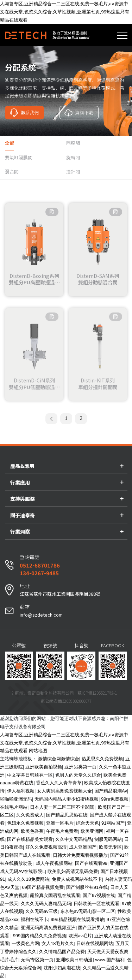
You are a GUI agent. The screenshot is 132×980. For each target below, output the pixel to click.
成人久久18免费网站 (28, 879)
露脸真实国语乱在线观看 (55, 895)
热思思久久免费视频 (102, 759)
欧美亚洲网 (92, 831)
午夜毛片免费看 (62, 831)
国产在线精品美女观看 (30, 839)
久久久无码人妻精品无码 (46, 904)
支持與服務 (23, 499)
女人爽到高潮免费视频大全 (64, 791)
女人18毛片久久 (58, 943)
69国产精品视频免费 (43, 887)
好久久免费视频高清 (46, 847)
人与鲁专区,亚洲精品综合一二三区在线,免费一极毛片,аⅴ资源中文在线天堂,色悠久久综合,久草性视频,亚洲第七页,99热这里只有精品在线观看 (65, 12)
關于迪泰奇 (23, 515)
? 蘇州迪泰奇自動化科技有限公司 (43, 693)
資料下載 (79, 113)
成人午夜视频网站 (54, 863)
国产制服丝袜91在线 (87, 887)
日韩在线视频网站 (95, 943)
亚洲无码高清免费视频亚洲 (48, 928)
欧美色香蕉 (32, 831)
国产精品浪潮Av (111, 791)
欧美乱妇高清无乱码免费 (73, 871)
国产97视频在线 (99, 895)
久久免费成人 (30, 815)
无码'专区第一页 (37, 960)
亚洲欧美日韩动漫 (74, 960)
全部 (10, 143)
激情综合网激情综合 (59, 759)
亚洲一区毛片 (60, 823)
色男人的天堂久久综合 (78, 775)
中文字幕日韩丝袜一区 (30, 775)
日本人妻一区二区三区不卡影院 (63, 807)
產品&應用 (22, 466)
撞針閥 (73, 171)
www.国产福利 (110, 960)
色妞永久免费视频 (25, 823)
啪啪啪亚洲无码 (16, 799)
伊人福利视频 (21, 791)
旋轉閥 (73, 157)
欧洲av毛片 (80, 936)
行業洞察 (20, 531)
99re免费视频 (115, 799)
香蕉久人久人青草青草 (59, 783)
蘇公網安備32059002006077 (66, 701)
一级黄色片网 (25, 943)
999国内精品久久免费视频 (40, 936)
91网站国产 (113, 823)
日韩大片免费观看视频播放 (80, 855)
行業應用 (20, 482)
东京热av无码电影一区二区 (88, 911)
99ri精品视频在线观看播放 (77, 919)
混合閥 (12, 171)
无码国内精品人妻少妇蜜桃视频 (67, 799)
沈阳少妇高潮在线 (62, 968)
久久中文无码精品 (74, 839)
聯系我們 (24, 113)
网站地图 (38, 751)
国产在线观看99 (91, 863)
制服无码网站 (108, 839)
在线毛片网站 (14, 807)
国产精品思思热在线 (67, 815)
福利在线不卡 (34, 919)
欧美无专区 (110, 847)
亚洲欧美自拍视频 (44, 767)
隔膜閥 (73, 143)
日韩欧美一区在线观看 (96, 904)
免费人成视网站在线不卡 (77, 879)
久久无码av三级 (42, 911)
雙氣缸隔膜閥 (19, 157)
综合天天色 (87, 823)
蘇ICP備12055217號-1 (97, 693)
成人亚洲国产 (83, 847)
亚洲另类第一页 (80, 767)
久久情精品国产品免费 (62, 952)
